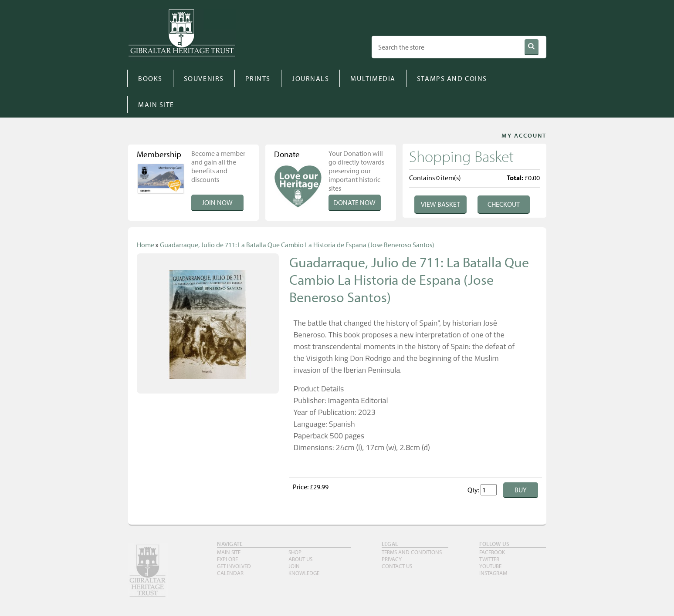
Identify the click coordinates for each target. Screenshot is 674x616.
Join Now (217, 202)
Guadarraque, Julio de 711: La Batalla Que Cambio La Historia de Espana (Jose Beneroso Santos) (297, 245)
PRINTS (258, 78)
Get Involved (234, 566)
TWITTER (489, 559)
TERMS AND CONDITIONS (412, 552)
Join (294, 566)
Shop (295, 552)
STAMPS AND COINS (452, 78)
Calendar (230, 573)
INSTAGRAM (493, 573)
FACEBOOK (492, 552)
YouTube (490, 566)
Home (146, 245)
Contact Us (397, 566)
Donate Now (354, 202)
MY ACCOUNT (524, 135)
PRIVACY (392, 559)
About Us (300, 559)
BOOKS (150, 78)
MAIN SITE (156, 104)
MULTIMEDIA (373, 78)
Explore (227, 559)
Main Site (229, 552)
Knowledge (304, 573)
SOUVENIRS (204, 78)
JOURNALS (310, 78)
